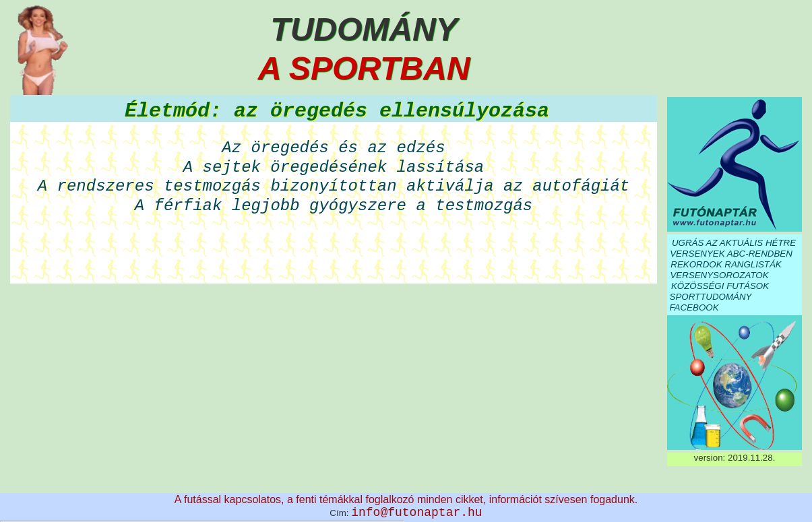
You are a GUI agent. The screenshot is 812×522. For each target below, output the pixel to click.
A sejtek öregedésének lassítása (334, 167)
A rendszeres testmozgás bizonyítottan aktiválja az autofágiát (334, 186)
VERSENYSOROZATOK (719, 275)
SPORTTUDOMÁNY (711, 297)
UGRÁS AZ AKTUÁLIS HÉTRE (734, 243)
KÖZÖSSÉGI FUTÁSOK (720, 286)
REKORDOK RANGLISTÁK (726, 264)
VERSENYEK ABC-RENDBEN (731, 254)
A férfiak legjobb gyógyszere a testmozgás (334, 206)
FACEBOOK (694, 307)
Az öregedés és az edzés (333, 148)
